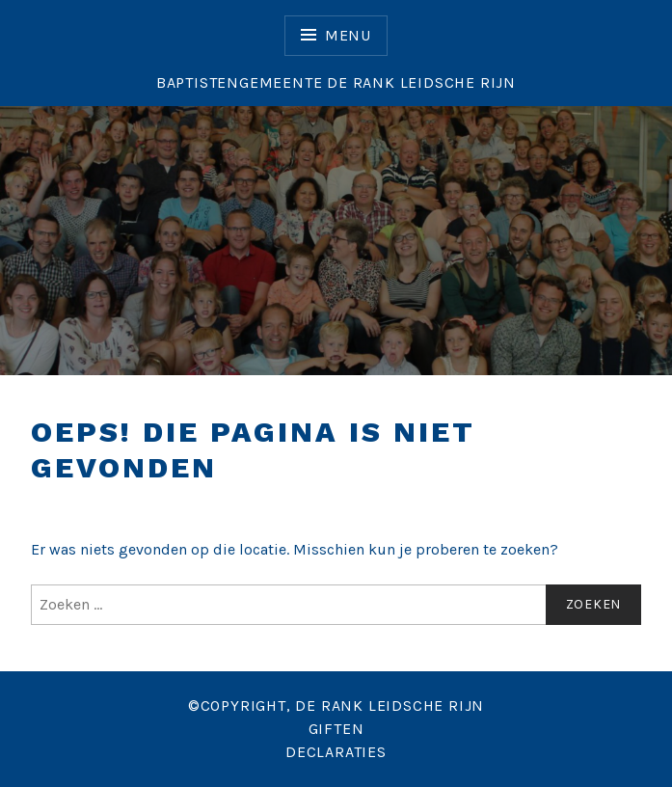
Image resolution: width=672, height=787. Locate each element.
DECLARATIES (336, 752)
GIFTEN (336, 729)
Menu (348, 35)
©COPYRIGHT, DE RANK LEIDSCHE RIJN (336, 706)
